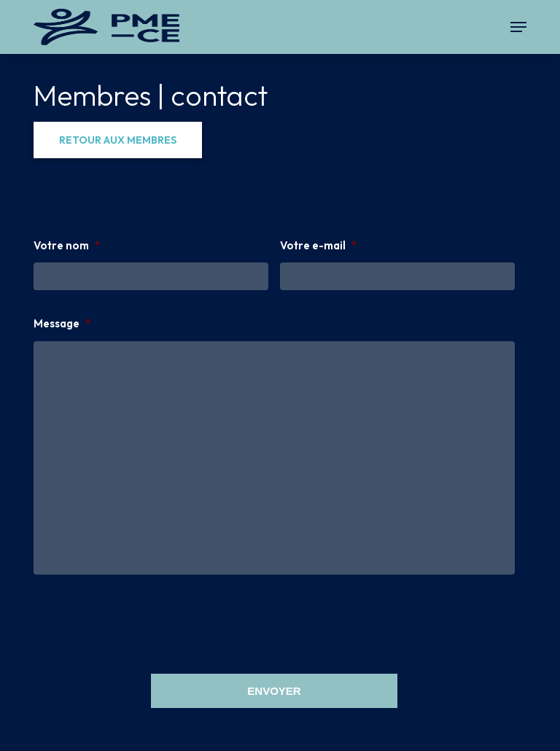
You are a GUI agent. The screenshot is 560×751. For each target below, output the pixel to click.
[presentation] (144, 622)
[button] (518, 27)
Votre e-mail (318, 245)
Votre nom (67, 245)
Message (62, 323)
